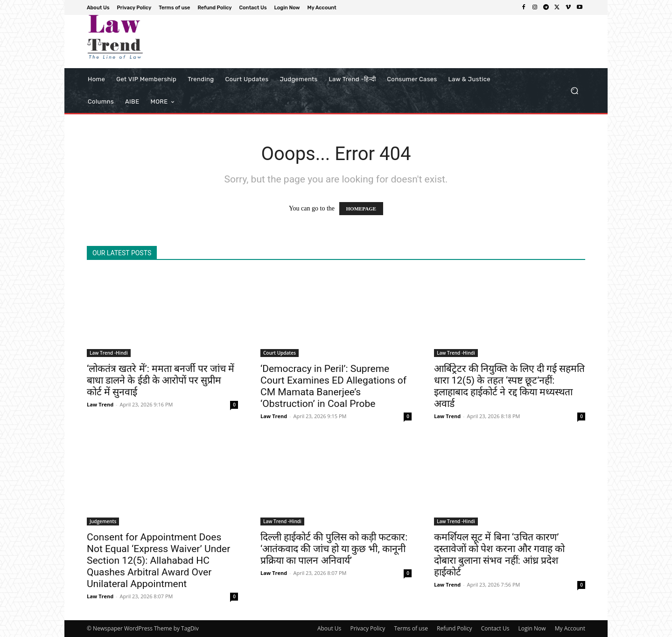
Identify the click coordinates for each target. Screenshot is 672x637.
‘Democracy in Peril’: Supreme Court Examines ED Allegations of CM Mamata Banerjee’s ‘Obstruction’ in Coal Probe (333, 386)
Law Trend (100, 404)
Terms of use (411, 628)
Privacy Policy (367, 628)
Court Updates (280, 353)
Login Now (532, 628)
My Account (570, 628)
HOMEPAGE (361, 209)
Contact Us (495, 628)
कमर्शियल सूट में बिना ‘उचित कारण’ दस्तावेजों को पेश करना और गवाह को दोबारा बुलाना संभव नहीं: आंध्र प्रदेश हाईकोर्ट (499, 555)
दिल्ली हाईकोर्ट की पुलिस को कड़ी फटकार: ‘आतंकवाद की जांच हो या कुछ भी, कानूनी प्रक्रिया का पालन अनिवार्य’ (334, 549)
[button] (574, 91)
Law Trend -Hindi (109, 353)
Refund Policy (455, 628)
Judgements (103, 521)
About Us (329, 628)
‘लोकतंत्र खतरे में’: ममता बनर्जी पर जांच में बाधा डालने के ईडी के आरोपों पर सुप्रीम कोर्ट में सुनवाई (161, 380)
